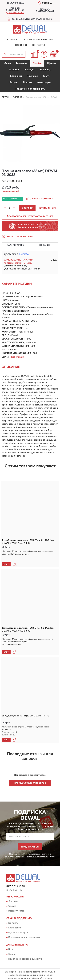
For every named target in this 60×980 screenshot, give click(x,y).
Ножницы (46, 70)
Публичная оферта (18, 925)
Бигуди (14, 82)
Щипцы (51, 63)
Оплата (12, 898)
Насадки (29, 70)
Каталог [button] (12, 40)
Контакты (39, 45)
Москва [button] (24, 254)
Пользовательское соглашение (24, 930)
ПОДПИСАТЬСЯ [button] (30, 839)
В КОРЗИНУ (27, 208)
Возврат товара (16, 903)
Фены (8, 63)
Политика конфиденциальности (25, 951)
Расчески (14, 70)
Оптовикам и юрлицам (38, 40)
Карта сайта (15, 920)
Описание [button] (44, 245)
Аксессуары (44, 82)
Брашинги (16, 76)
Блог (11, 942)
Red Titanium (18, 357)
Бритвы (27, 82)
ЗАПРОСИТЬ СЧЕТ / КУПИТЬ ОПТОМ (30, 216)
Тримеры (32, 76)
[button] (15, 12)
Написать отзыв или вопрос (30, 775)
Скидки (12, 946)
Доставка (13, 894)
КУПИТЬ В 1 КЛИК (48, 208)
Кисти (47, 76)
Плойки (37, 63)
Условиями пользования (37, 849)
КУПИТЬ (6, 559)
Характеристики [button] (16, 245)
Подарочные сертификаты (30, 89)
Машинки (22, 63)
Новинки (21, 45)
